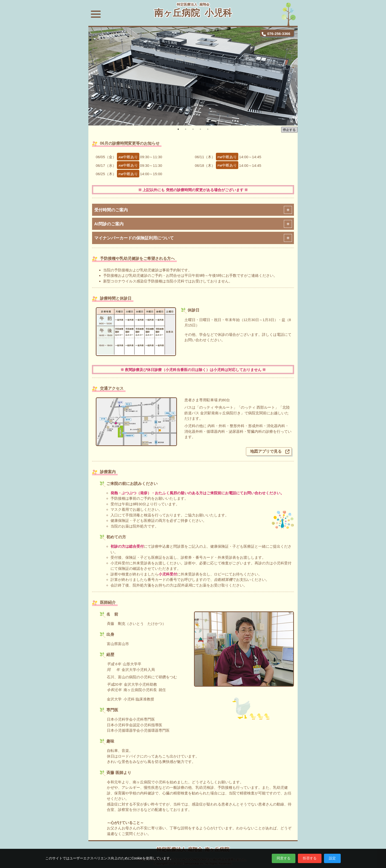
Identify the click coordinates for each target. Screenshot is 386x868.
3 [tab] (193, 129)
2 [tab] (186, 129)
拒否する (310, 858)
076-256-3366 (279, 33)
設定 (332, 858)
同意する (284, 858)
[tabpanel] (193, 76)
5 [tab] (208, 129)
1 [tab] (178, 129)
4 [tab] (200, 129)
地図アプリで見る (266, 451)
